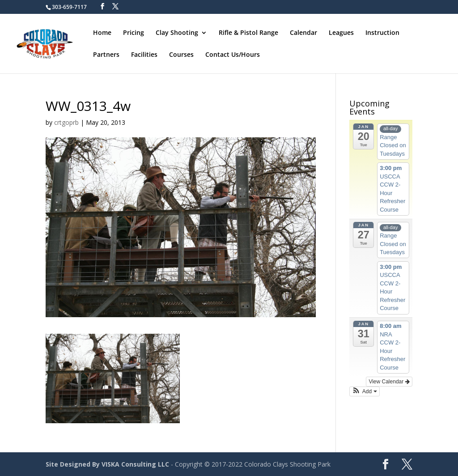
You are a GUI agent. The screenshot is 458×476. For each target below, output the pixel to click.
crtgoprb (66, 122)
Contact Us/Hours (233, 55)
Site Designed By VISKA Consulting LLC (107, 464)
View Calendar (389, 382)
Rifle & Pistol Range (248, 33)
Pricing (134, 33)
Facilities (144, 55)
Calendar (303, 33)
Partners (106, 55)
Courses (181, 55)
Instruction (382, 33)
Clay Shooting (177, 33)
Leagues (341, 33)
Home (102, 33)
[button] (365, 391)
